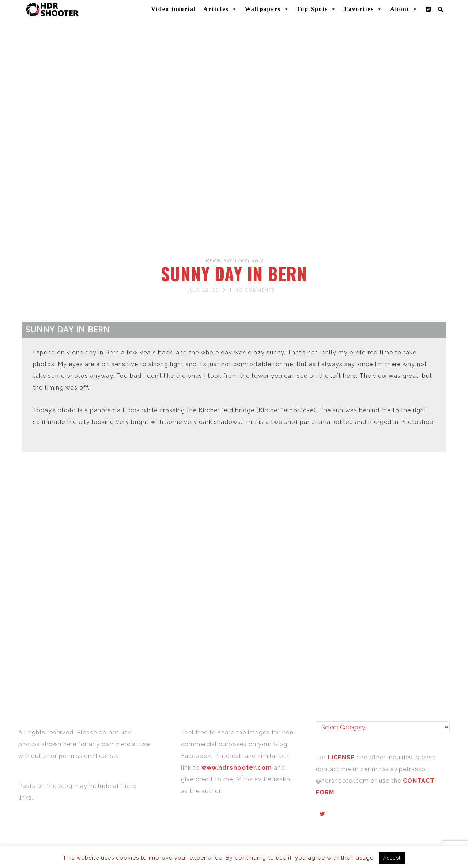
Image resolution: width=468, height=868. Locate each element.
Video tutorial (173, 9)
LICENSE (342, 757)
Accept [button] (392, 858)
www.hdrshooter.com (237, 768)
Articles (220, 9)
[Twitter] (429, 9)
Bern (213, 260)
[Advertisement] (235, 193)
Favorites (363, 9)
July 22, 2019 (207, 290)
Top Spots (317, 9)
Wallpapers (267, 9)
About (404, 9)
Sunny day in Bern (234, 274)
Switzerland (243, 260)
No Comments (255, 290)
